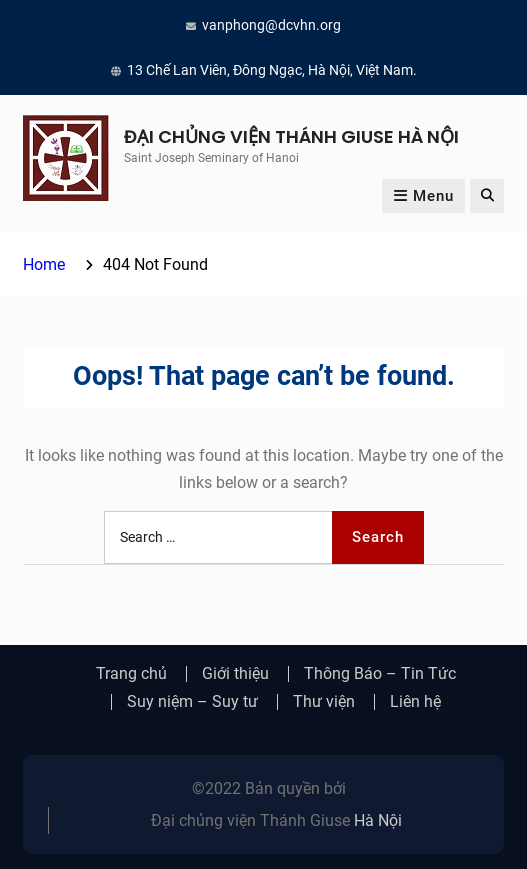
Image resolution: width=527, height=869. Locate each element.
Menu (423, 196)
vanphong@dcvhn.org (271, 25)
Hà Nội (378, 820)
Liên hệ (415, 702)
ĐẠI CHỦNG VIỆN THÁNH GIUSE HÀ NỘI (291, 136)
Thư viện (324, 702)
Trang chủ (131, 674)
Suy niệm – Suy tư (192, 702)
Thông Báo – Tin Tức (380, 674)
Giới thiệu (235, 674)
